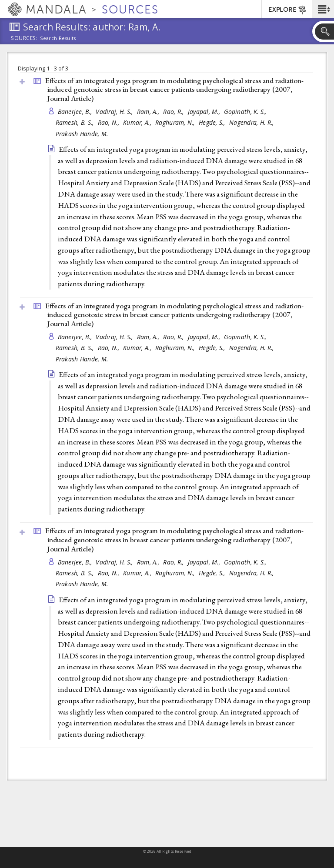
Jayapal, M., (205, 112)
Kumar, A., (138, 122)
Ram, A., (149, 112)
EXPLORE (288, 10)
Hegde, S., (213, 122)
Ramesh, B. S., (76, 122)
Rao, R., (174, 112)
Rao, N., (109, 122)
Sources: (24, 39)
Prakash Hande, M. (82, 134)
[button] (323, 9)
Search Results (58, 38)
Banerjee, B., (76, 112)
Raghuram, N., (176, 122)
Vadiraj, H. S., (115, 112)
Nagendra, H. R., (252, 122)
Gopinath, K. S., (246, 112)
